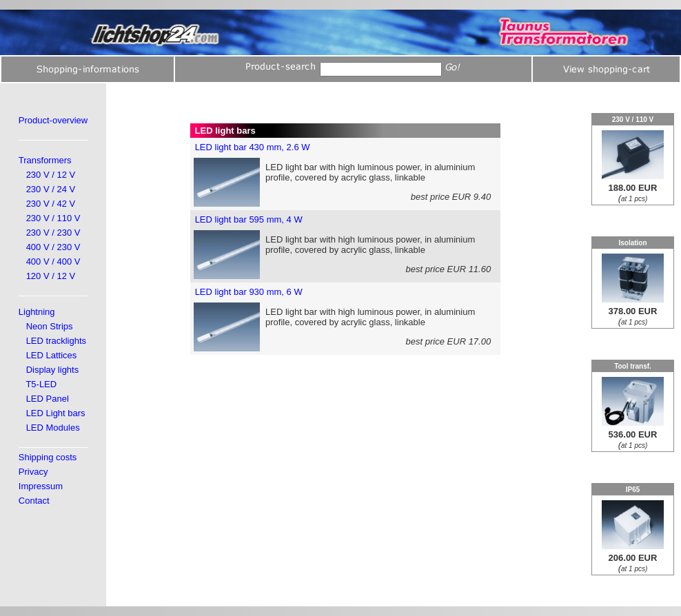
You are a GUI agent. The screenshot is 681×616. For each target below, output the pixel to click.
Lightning (37, 312)
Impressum (41, 486)
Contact (34, 501)
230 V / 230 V (53, 233)
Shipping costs (48, 457)
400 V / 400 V (53, 261)
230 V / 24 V (51, 189)
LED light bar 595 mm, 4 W (249, 219)
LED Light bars (56, 413)
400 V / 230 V (53, 247)
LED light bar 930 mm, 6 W (249, 292)
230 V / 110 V (53, 218)
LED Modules (53, 428)
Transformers (45, 160)
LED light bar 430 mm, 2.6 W (253, 147)
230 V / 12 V (51, 175)
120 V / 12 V (51, 276)
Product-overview (53, 120)
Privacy (33, 472)
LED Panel (48, 399)
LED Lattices (52, 355)
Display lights (53, 370)
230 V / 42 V (51, 204)
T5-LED (41, 384)
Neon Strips (50, 326)
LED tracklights (56, 341)
